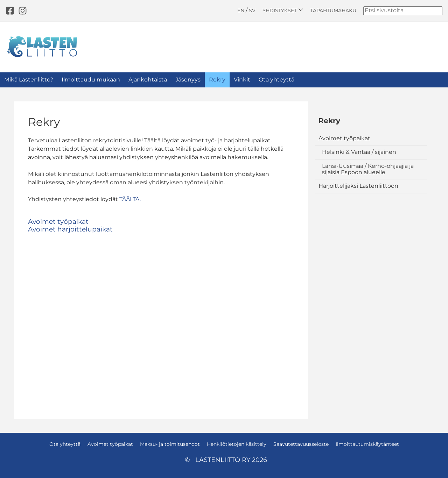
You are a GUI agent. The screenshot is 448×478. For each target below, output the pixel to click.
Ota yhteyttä (276, 80)
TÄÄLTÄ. (130, 199)
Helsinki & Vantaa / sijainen (359, 152)
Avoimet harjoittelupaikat (70, 229)
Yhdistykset (283, 10)
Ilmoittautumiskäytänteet (367, 444)
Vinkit (242, 80)
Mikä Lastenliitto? (29, 80)
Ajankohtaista (148, 80)
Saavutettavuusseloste (301, 444)
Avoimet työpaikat (344, 138)
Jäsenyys (188, 80)
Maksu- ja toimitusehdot (170, 444)
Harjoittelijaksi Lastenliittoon (358, 186)
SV (252, 10)
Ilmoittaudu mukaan (91, 80)
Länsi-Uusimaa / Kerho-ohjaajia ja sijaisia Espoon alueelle (368, 169)
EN (241, 10)
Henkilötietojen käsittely (237, 444)
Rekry (217, 80)
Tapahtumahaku (333, 10)
